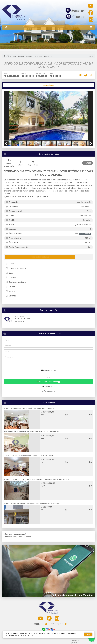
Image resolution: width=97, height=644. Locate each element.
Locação (21, 56)
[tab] (10, 85)
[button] (11, 116)
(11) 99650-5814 (78, 11)
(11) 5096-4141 (78, 17)
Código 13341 (49, 56)
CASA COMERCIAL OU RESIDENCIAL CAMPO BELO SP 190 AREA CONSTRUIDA (32, 432)
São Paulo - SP (31, 56)
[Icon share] (91, 6)
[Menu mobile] (6, 27)
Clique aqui (8, 536)
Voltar (91, 56)
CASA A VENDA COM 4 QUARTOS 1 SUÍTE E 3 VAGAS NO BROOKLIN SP (29, 408)
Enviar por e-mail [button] (48, 370)
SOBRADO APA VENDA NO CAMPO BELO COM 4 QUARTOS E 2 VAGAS (29, 456)
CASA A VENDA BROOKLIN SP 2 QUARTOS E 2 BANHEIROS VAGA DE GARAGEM (32, 503)
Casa (40, 56)
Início (6, 56)
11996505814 (19, 321)
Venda (14, 56)
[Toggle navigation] (91, 27)
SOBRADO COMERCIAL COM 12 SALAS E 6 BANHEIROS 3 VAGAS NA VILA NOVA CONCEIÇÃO (37, 479)
